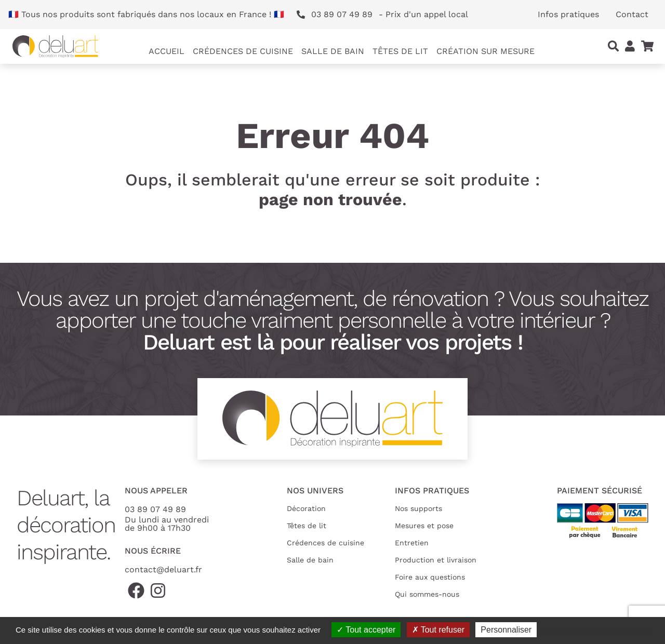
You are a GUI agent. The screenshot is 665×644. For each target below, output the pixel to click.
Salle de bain (310, 560)
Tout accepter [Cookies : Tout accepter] (366, 630)
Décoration (306, 508)
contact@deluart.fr (163, 569)
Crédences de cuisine (325, 543)
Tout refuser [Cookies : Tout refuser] (438, 630)
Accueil (167, 51)
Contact (632, 14)
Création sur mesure (486, 51)
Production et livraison (436, 560)
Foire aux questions (430, 577)
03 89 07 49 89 (155, 509)
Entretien (412, 543)
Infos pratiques (568, 14)
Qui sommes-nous (427, 594)
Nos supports (418, 508)
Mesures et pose (424, 526)
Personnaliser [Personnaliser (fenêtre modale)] (506, 630)
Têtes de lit (307, 526)
